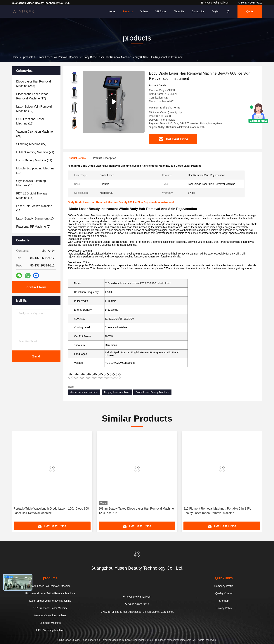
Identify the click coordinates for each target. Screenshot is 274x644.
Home (112, 11)
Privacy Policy (224, 608)
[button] (74, 128)
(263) (34, 84)
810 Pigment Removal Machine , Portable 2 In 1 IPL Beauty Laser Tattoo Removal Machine (217, 511)
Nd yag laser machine (117, 392)
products (28, 57)
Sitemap (224, 601)
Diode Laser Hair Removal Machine (58, 57)
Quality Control (224, 593)
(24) (34, 134)
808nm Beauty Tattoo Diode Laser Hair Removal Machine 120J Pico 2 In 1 (136, 511)
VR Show (161, 11)
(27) (31, 144)
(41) (34, 160)
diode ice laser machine (84, 392)
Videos (144, 11)
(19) (35, 171)
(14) (31, 183)
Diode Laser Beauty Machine (152, 392)
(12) (34, 109)
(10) (35, 219)
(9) (33, 227)
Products (128, 11)
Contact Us (198, 11)
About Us (179, 11)
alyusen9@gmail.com (215, 3)
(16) (32, 196)
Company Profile (224, 586)
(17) (32, 96)
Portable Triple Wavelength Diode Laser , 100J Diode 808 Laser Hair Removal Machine (51, 511)
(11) (34, 208)
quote (250, 11)
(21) (35, 152)
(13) (30, 121)
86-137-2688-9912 (250, 3)
